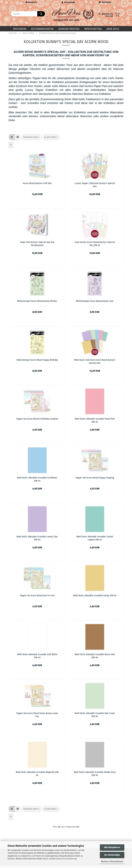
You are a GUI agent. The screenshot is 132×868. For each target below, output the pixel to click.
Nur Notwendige (112, 855)
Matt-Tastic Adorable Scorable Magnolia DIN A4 (37, 776)
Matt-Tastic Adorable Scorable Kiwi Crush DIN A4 (95, 717)
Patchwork (20, 29)
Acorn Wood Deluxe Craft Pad (37, 186)
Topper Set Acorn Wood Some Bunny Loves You (37, 717)
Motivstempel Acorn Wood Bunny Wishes (37, 304)
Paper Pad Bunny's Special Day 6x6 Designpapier (37, 246)
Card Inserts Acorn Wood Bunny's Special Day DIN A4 (95, 246)
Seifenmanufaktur (42, 29)
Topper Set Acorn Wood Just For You (37, 598)
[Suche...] (41, 14)
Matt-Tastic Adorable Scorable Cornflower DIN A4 (37, 481)
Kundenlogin (68, 2)
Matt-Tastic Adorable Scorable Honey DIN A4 (95, 598)
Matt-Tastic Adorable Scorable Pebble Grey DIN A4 (95, 776)
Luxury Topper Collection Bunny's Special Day (95, 187)
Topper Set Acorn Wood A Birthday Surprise (37, 421)
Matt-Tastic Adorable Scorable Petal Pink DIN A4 (95, 423)
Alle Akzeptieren (112, 847)
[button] (12, 140)
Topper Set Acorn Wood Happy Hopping (95, 480)
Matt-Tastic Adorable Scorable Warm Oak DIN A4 (95, 658)
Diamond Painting (69, 29)
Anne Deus (113, 29)
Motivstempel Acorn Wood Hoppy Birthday (37, 362)
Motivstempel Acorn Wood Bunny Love (95, 304)
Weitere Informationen (112, 861)
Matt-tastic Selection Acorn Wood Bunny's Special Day (95, 364)
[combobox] (31, 140)
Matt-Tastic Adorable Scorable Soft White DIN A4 (37, 658)
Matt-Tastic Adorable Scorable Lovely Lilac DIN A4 (37, 540)
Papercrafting (93, 29)
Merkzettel (105, 2)
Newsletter (32, 2)
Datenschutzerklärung (66, 859)
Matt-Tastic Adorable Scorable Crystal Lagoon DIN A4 (95, 540)
